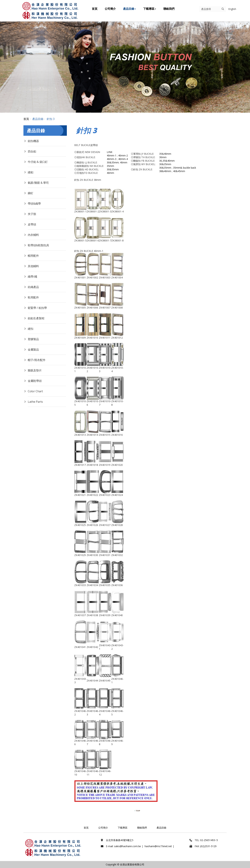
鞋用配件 (33, 297)
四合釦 (32, 151)
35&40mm (165, 154)
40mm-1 (112, 155)
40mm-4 (123, 159)
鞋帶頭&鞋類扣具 (38, 245)
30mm (163, 157)
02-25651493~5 (209, 840)
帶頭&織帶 (34, 204)
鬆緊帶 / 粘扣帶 (37, 308)
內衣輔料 (33, 235)
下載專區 (150, 9)
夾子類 (32, 214)
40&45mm (179, 171)
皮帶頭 (32, 224)
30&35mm (113, 162)
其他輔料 (33, 266)
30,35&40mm (167, 161)
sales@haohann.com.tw (127, 846)
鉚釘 (31, 193)
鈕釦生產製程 (36, 318)
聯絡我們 (169, 9)
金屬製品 (33, 350)
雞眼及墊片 (35, 370)
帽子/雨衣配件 (37, 360)
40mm (124, 162)
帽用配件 (33, 256)
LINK (110, 152)
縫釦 (31, 172)
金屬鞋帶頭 (35, 381)
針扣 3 (51, 119)
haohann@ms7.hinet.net (158, 846)
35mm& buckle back (185, 168)
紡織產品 (33, 287)
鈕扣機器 (33, 141)
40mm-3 (112, 159)
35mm (110, 166)
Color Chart (35, 391)
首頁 (95, 9)
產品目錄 (130, 9)
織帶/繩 (32, 277)
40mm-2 (123, 155)
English (232, 9)
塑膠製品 (33, 339)
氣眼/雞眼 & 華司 (38, 183)
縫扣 (31, 329)
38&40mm (165, 171)
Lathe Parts (35, 402)
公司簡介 (110, 9)
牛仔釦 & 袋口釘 (38, 162)
